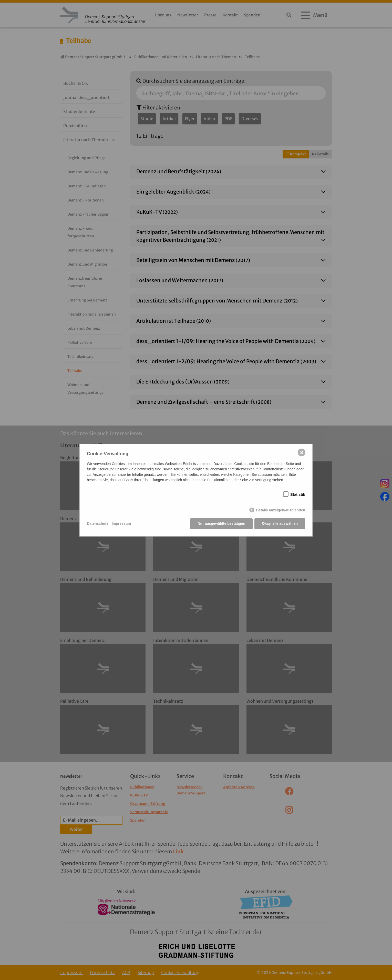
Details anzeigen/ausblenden (281, 510)
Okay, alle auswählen (280, 523)
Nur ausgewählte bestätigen (221, 523)
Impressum (121, 523)
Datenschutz (97, 523)
